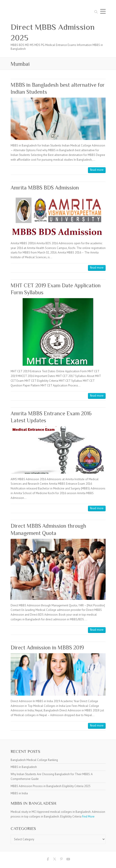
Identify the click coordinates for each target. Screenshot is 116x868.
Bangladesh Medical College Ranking (34, 760)
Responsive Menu (103, 11)
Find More (88, 817)
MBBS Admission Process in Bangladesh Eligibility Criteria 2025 (51, 786)
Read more (97, 170)
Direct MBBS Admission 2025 (53, 32)
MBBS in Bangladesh (24, 767)
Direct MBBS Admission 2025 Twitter (55, 860)
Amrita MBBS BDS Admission (45, 188)
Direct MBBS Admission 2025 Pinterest (62, 860)
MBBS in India (19, 793)
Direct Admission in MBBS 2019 (47, 648)
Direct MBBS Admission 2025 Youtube (68, 860)
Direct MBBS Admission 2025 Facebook (48, 860)
